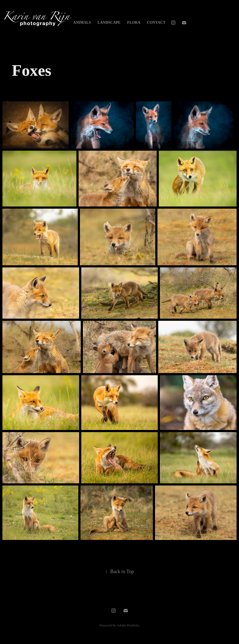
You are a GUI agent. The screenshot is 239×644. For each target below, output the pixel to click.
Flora (134, 23)
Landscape (109, 23)
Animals (82, 23)
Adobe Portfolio (128, 625)
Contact (156, 23)
